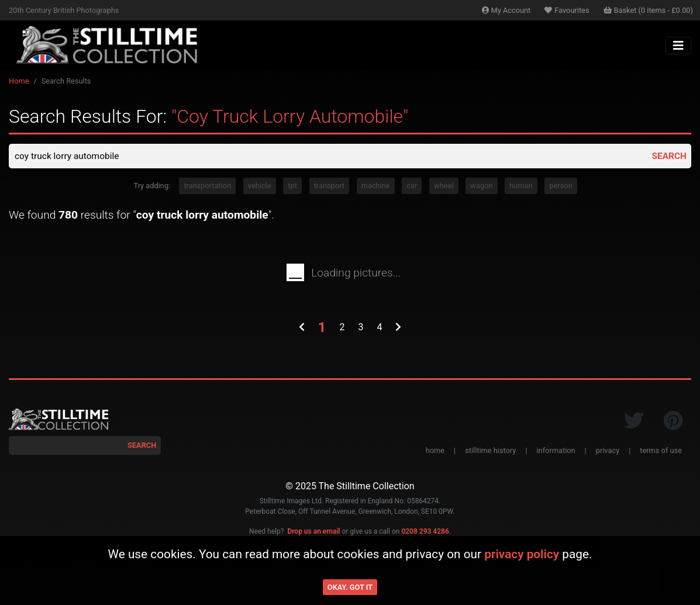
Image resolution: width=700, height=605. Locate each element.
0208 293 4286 (425, 532)
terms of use (661, 451)
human (521, 187)
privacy (608, 451)
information (556, 451)
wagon (481, 187)
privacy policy (522, 554)
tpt (292, 187)
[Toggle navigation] (678, 46)
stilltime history (490, 451)
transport (329, 187)
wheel (444, 187)
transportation (207, 187)
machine (376, 187)
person (561, 187)
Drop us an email (313, 532)
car (412, 187)
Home (19, 81)
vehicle (260, 187)
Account (506, 10)
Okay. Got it (350, 587)
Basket (649, 10)
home (435, 451)
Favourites (567, 10)
